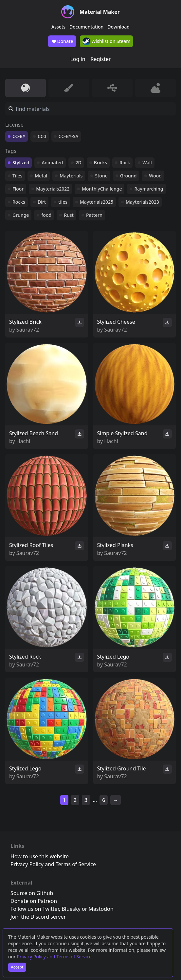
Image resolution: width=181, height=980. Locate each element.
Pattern (94, 215)
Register (101, 59)
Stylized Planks (115, 545)
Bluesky (71, 909)
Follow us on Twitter (35, 909)
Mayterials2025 (97, 202)
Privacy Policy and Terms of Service (54, 957)
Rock (125, 163)
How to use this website (40, 856)
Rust (69, 215)
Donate (62, 41)
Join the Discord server (38, 917)
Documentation (86, 27)
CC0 (42, 136)
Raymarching (149, 189)
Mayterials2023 (142, 202)
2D (79, 163)
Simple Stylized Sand (122, 433)
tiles (63, 202)
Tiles (17, 176)
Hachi (23, 441)
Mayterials (71, 176)
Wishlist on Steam (107, 41)
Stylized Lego (113, 657)
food (46, 215)
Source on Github (32, 893)
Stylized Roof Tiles (31, 545)
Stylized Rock (25, 657)
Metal (41, 176)
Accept (17, 967)
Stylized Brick (25, 322)
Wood (155, 176)
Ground (128, 176)
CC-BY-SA (69, 136)
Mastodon (101, 909)
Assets (58, 27)
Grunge (21, 215)
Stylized (21, 163)
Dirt (42, 202)
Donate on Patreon (34, 901)
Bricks (100, 163)
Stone (101, 176)
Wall (147, 163)
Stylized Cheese (116, 322)
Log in (78, 59)
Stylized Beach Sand (34, 433)
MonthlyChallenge (102, 189)
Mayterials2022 (53, 189)
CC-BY (19, 136)
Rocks (19, 202)
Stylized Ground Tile (122, 768)
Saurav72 (28, 330)
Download (118, 27)
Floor (18, 189)
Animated (52, 163)
